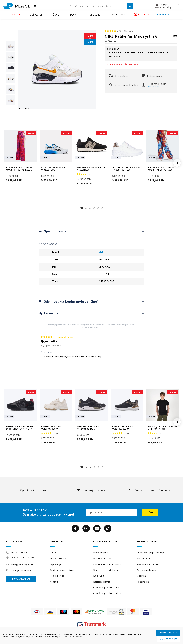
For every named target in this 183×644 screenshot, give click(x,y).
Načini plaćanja (101, 553)
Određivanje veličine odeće (107, 593)
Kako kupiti (99, 576)
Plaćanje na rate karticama (107, 564)
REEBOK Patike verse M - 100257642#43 (53, 169)
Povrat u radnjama (146, 570)
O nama (54, 553)
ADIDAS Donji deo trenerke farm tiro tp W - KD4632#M (19, 169)
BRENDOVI (118, 15)
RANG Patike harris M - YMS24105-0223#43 (88, 428)
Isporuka (141, 576)
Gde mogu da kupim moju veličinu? (71, 301)
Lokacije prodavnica (21, 570)
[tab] (91, 231)
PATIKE (16, 15)
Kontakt (54, 582)
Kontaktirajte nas (21, 579)
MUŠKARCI (36, 15)
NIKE (101, 252)
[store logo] (20, 6)
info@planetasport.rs (22, 565)
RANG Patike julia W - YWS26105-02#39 (123, 428)
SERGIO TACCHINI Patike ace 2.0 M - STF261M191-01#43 (19, 428)
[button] (163, 6)
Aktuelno (94, 15)
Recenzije (51, 313)
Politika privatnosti (59, 558)
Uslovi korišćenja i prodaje (150, 553)
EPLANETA (164, 15)
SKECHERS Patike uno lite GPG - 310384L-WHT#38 (127, 169)
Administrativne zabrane (62, 570)
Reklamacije (143, 582)
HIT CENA (142, 15)
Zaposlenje (55, 564)
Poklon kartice (57, 576)
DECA (73, 15)
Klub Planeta (143, 558)
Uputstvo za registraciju (106, 570)
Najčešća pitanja (102, 582)
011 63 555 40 (19, 553)
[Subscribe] (150, 512)
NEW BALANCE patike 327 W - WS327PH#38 (91, 169)
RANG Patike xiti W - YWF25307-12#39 (51, 428)
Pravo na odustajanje (148, 564)
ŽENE (56, 15)
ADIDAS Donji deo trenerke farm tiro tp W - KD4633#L (161, 169)
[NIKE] (175, 37)
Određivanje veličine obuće (107, 587)
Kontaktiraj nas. (154, 86)
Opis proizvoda (55, 231)
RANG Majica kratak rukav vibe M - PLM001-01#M (163, 428)
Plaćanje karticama (103, 558)
